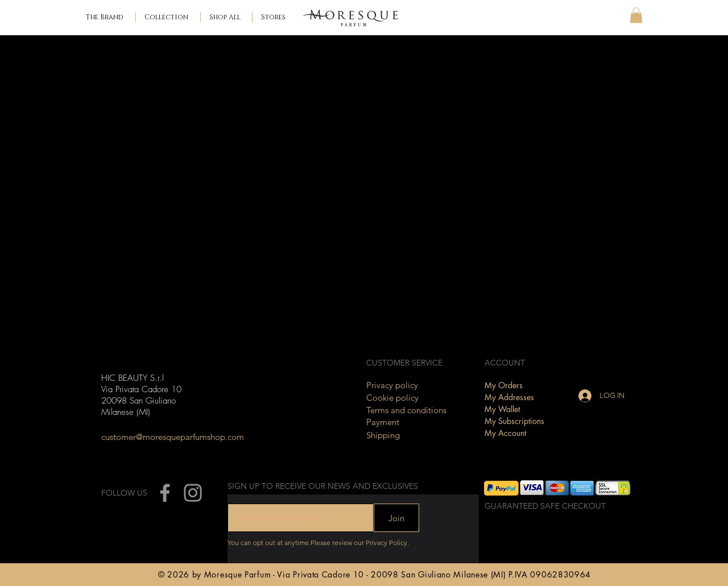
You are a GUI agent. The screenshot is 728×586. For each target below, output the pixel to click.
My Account (505, 433)
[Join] (396, 518)
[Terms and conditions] (409, 410)
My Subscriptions (514, 421)
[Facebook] (165, 493)
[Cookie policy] (409, 398)
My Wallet (502, 409)
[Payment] (409, 422)
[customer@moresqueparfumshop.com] (173, 437)
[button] (168, 17)
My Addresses (509, 397)
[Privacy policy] (409, 385)
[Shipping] (409, 435)
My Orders (504, 385)
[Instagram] (193, 493)
